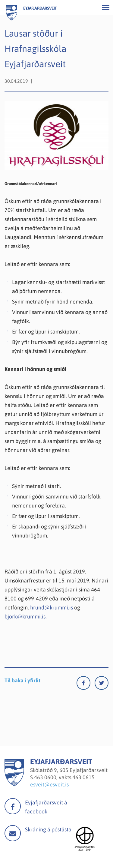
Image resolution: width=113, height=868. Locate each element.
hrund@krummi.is (52, 608)
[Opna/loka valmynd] (105, 7)
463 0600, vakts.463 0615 (64, 777)
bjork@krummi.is (25, 617)
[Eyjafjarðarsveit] (14, 784)
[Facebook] (86, 684)
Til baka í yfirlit (22, 680)
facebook (13, 806)
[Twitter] (102, 684)
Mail (13, 833)
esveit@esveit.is (49, 784)
